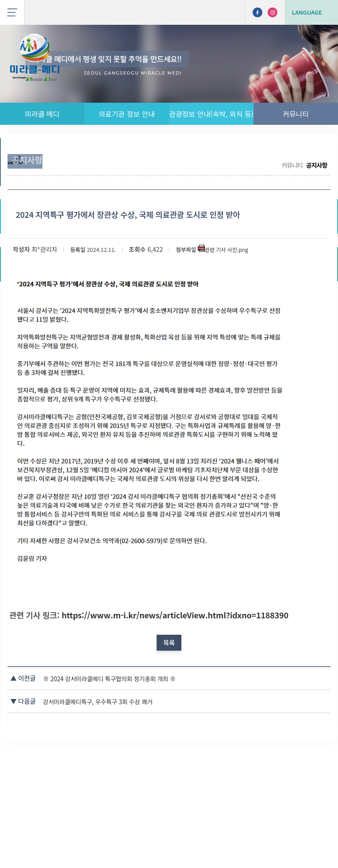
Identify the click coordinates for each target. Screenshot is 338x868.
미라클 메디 (42, 114)
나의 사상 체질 (297, 152)
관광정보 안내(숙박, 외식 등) (211, 114)
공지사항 (194, 152)
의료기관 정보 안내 (127, 114)
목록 (169, 737)
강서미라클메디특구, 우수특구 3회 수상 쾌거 (135, 803)
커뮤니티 (296, 114)
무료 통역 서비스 (240, 152)
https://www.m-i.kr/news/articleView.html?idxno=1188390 (179, 692)
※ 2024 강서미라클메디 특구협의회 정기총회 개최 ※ (148, 780)
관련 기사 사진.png (248, 309)
